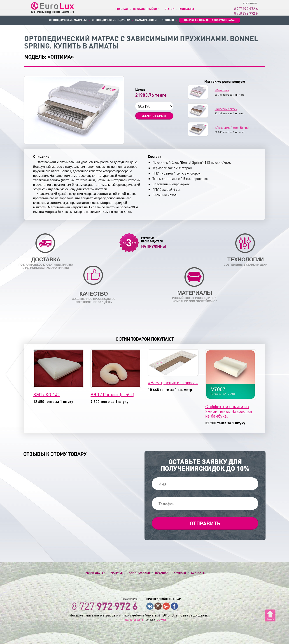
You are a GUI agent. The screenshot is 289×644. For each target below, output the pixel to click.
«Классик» (222, 90)
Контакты (187, 9)
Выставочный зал (146, 9)
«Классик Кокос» (226, 109)
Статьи (169, 9)
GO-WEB (162, 620)
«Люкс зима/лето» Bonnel (232, 128)
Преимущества (94, 573)
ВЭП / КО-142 (46, 394)
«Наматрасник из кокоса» (173, 383)
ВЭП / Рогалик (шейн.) (112, 394)
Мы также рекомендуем (225, 81)
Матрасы (117, 573)
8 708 (246, 13)
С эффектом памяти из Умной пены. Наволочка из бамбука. (229, 411)
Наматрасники (146, 20)
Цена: (140, 89)
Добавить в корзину (154, 116)
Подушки (162, 573)
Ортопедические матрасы (68, 20)
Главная (122, 9)
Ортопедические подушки (111, 20)
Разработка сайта (133, 620)
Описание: (42, 156)
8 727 (246, 9)
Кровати (168, 20)
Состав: (154, 156)
